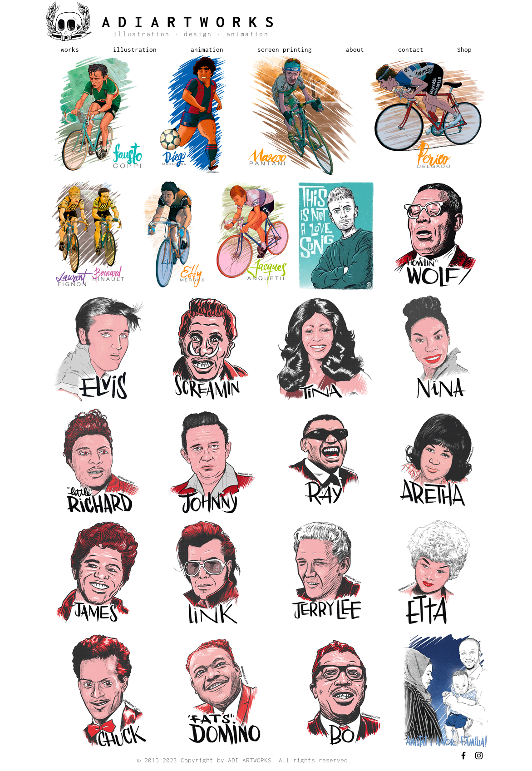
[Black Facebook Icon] (463, 756)
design (198, 34)
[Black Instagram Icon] (479, 756)
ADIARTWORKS (192, 22)
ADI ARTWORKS (250, 760)
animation (245, 34)
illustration (144, 34)
